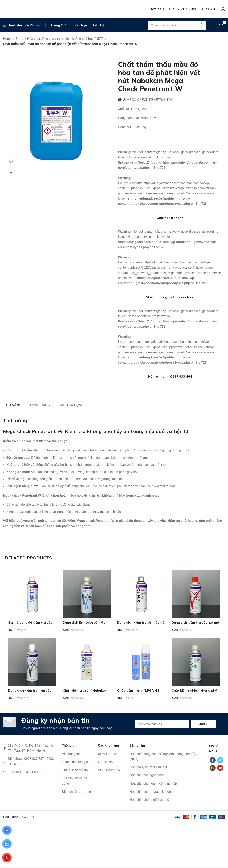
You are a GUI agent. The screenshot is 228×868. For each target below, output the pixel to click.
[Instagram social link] (213, 768)
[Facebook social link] (213, 760)
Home (8, 39)
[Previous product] (5, 51)
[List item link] (78, 754)
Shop (20, 39)
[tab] (12, 403)
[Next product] (13, 51)
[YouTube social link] (220, 768)
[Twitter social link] (220, 760)
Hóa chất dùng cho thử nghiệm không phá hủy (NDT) (66, 39)
